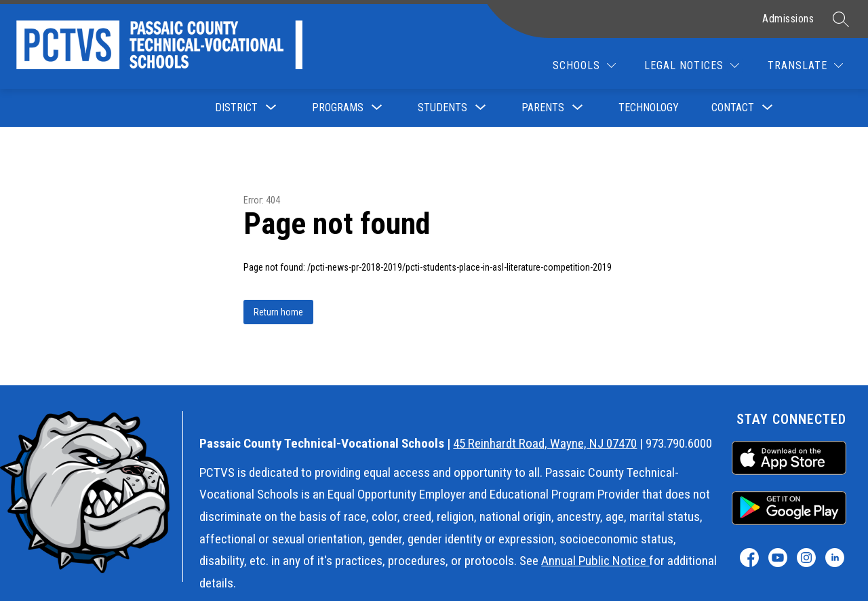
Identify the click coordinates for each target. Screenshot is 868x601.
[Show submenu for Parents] (543, 108)
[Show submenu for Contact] (733, 108)
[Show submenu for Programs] (338, 108)
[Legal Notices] (692, 65)
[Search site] (841, 19)
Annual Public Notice (595, 561)
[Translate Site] (805, 65)
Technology (649, 108)
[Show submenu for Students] (442, 108)
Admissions (788, 19)
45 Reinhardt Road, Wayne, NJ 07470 (545, 443)
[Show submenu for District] (236, 108)
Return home (278, 312)
